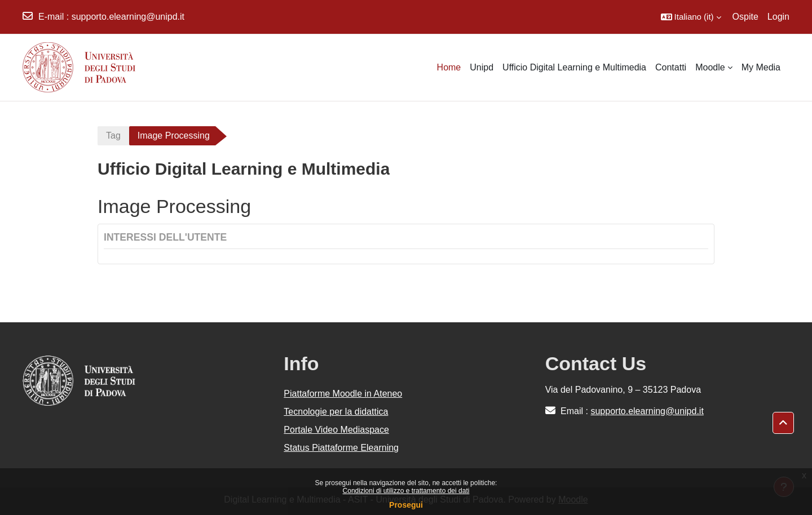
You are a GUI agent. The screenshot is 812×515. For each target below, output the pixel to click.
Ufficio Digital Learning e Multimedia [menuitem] (574, 67)
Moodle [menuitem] (710, 67)
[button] (691, 17)
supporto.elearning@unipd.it (128, 17)
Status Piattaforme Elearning (341, 448)
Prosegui (406, 505)
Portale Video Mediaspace (336, 430)
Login (778, 17)
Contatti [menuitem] (671, 67)
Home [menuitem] (449, 67)
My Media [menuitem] (761, 67)
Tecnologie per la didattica (336, 412)
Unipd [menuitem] (482, 67)
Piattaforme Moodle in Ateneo (343, 394)
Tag (113, 136)
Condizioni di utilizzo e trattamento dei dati (406, 491)
